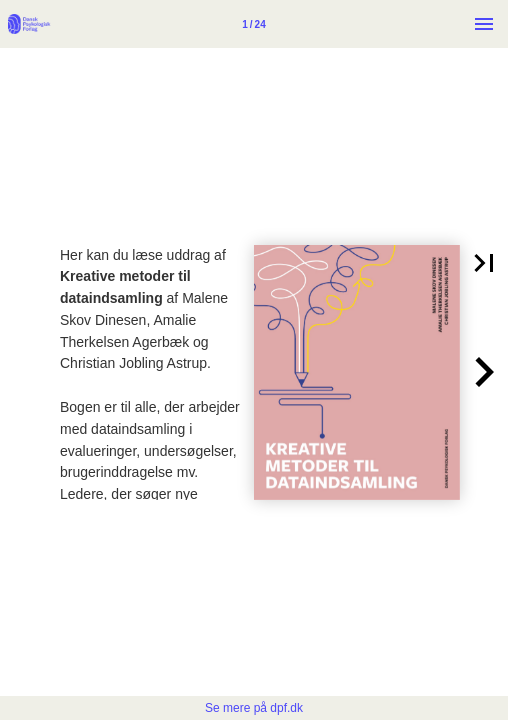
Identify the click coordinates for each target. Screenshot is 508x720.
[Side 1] (254, 24)
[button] (484, 263)
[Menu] (484, 24)
